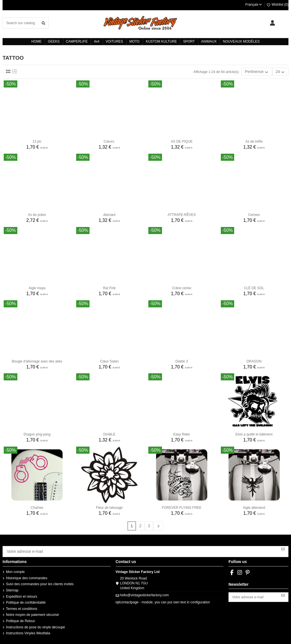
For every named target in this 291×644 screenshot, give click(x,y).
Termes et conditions (22, 606)
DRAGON (254, 360)
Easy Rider (182, 433)
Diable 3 (182, 360)
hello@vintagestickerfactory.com (144, 592)
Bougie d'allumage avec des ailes (37, 360)
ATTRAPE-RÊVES (182, 214)
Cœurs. (109, 141)
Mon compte (15, 569)
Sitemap (12, 587)
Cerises (254, 214)
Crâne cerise (182, 287)
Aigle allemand (254, 507)
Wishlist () (277, 5)
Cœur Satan (109, 360)
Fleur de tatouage (109, 507)
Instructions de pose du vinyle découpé (35, 624)
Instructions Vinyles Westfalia (28, 630)
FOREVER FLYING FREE (182, 507)
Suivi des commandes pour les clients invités (40, 581)
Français (254, 5)
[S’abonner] (283, 547)
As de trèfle (254, 141)
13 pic (37, 141)
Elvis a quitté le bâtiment (254, 433)
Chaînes (37, 507)
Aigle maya (37, 287)
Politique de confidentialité (26, 599)
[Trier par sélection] (261, 71)
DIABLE (109, 433)
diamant (109, 214)
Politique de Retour (20, 618)
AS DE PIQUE (182, 141)
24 (281, 71)
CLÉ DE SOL (254, 287)
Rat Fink (109, 287)
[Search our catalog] (43, 23)
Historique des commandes (27, 575)
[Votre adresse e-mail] (141, 549)
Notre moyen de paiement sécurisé (32, 612)
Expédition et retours (22, 593)
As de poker (37, 214)
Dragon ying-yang (37, 433)
